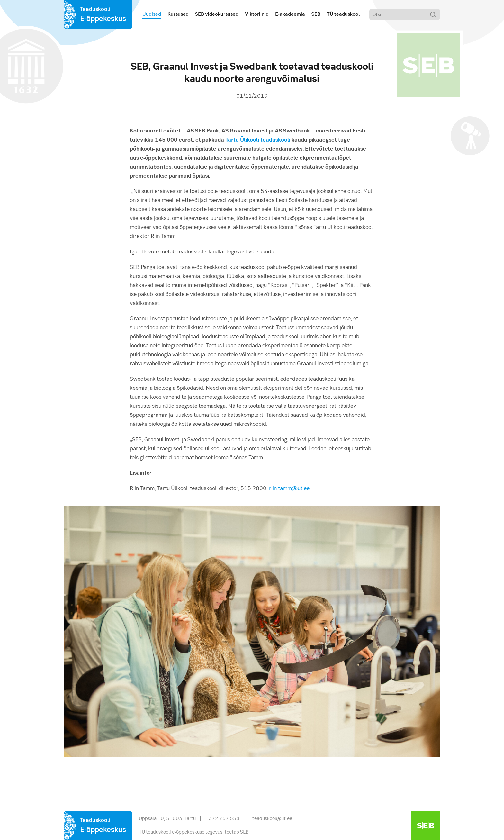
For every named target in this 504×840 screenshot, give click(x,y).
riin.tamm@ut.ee (289, 489)
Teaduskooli (103, 15)
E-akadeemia (290, 14)
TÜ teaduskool (343, 14)
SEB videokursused (217, 14)
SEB (316, 14)
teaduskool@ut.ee (272, 819)
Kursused (178, 14)
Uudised (152, 14)
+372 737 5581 (224, 819)
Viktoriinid (257, 14)
